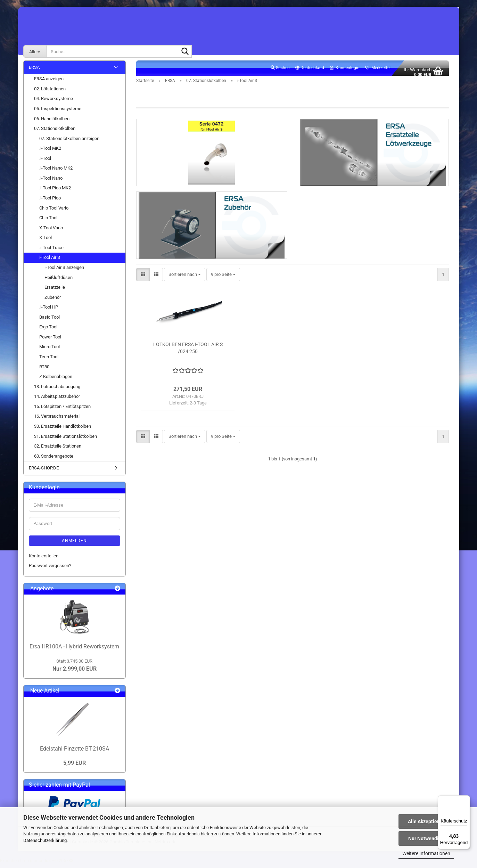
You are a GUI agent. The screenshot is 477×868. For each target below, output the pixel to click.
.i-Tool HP (49, 311)
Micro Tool (50, 351)
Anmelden (74, 544)
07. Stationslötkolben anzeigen (69, 142)
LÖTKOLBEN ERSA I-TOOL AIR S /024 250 (188, 356)
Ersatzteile (55, 291)
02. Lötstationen (50, 93)
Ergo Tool (48, 331)
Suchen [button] (280, 72)
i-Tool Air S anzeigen (64, 271)
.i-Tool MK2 (50, 152)
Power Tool (50, 341)
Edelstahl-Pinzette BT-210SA (75, 752)
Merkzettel (378, 72)
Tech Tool (49, 361)
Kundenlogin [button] (345, 72)
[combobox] (185, 283)
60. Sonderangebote (54, 460)
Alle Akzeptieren (426, 821)
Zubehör (53, 301)
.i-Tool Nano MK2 (56, 172)
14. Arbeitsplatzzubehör (57, 400)
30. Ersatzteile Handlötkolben (63, 430)
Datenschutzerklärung (45, 840)
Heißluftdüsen (59, 281)
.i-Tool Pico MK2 (55, 192)
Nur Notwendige (426, 838)
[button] (310, 72)
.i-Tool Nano (51, 182)
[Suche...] (35, 51)
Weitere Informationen (426, 853)
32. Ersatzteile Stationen (58, 450)
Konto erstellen (44, 560)
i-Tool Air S (50, 261)
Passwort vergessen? (50, 569)
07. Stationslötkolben (55, 132)
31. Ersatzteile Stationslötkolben (65, 440)
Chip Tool (48, 222)
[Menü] (466, 800)
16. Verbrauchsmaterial (57, 420)
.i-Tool (45, 162)
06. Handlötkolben (52, 122)
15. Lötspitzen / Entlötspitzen (62, 410)
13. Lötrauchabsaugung (57, 390)
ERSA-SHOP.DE (44, 472)
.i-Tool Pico (50, 202)
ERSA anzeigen (49, 83)
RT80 (44, 371)
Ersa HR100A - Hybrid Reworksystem (74, 650)
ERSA (34, 71)
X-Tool (46, 242)
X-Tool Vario (51, 232)
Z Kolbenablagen (56, 380)
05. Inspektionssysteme (58, 112)
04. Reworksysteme (54, 103)
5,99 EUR (75, 767)
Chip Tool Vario (54, 212)
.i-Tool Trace (51, 251)
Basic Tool (50, 321)
